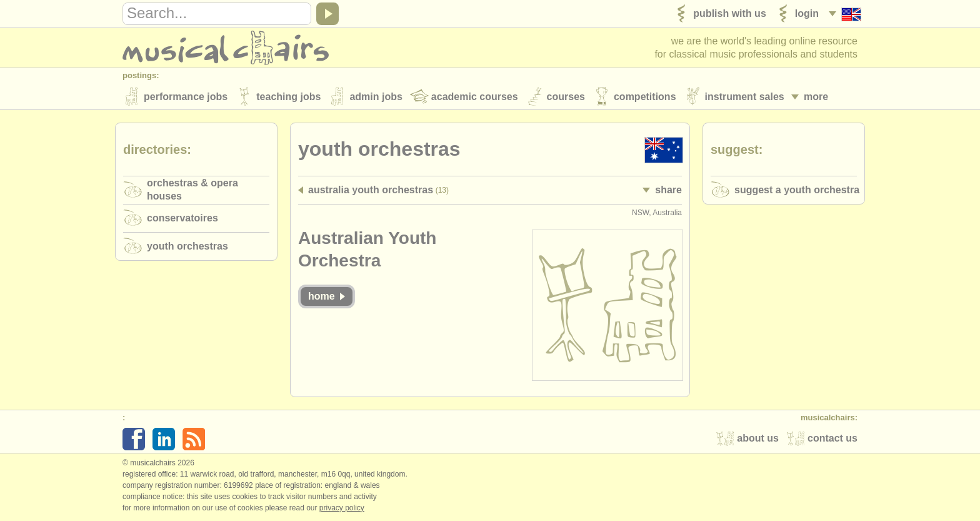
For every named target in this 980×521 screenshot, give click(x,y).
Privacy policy (342, 508)
